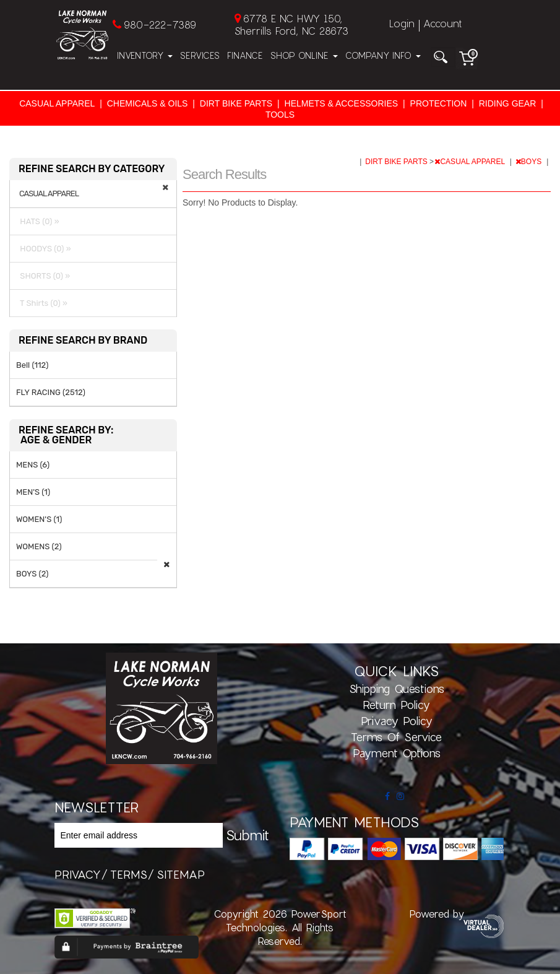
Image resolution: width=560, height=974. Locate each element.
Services (200, 55)
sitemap (181, 874)
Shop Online (304, 55)
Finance (245, 55)
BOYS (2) (32, 574)
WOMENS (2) (39, 546)
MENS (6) (33, 465)
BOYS (530, 162)
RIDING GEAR (508, 103)
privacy (78, 874)
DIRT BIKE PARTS (236, 103)
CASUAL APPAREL (57, 103)
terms (129, 874)
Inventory (145, 55)
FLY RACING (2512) (51, 392)
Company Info (383, 55)
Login (402, 23)
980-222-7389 (160, 24)
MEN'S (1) (33, 492)
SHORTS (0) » (43, 276)
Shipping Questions (397, 689)
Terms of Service (396, 737)
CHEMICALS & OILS (148, 103)
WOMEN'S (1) (39, 519)
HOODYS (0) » (44, 249)
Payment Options (397, 753)
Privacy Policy (397, 721)
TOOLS (280, 115)
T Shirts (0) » (42, 303)
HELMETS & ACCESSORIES (342, 103)
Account (442, 23)
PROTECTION (439, 103)
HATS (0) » (38, 221)
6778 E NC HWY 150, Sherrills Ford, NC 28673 (291, 24)
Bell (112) (32, 365)
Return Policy (396, 705)
